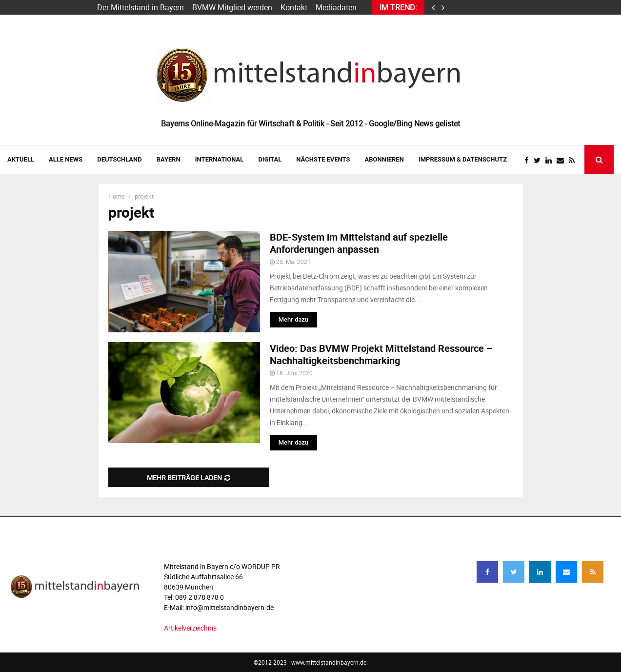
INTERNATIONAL (220, 159)
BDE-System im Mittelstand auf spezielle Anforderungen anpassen (359, 243)
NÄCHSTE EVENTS (323, 159)
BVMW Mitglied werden (232, 7)
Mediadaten (336, 7)
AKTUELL (21, 159)
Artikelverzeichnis (190, 628)
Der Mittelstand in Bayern (140, 7)
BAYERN (169, 159)
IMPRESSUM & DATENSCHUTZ (463, 159)
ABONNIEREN (384, 159)
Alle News (66, 159)
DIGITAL (270, 159)
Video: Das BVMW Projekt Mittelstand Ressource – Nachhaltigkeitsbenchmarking (381, 354)
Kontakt (294, 7)
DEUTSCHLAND (119, 159)
